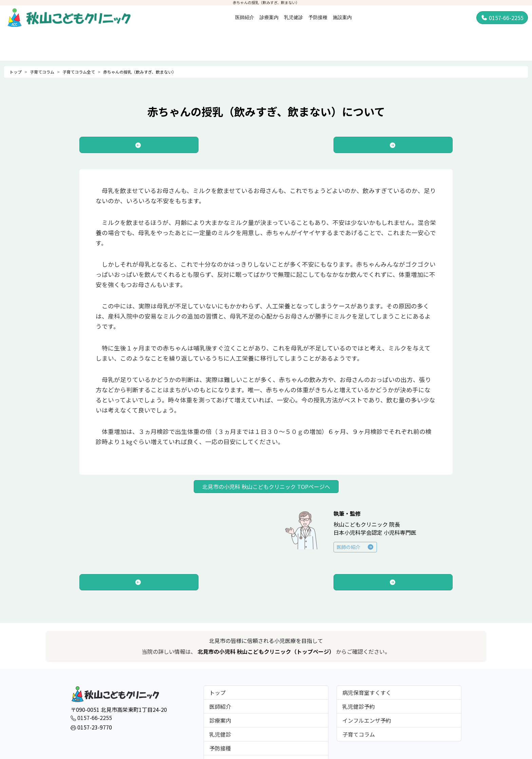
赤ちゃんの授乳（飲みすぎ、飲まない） (140, 72)
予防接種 (318, 17)
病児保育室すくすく (367, 692)
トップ (16, 72)
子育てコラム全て (79, 72)
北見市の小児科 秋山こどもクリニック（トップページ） (267, 651)
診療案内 (269, 17)
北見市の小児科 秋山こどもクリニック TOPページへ (266, 487)
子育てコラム (42, 72)
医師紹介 (245, 17)
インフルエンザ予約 (367, 720)
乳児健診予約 (359, 706)
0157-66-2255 (502, 18)
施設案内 (342, 17)
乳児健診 (293, 17)
